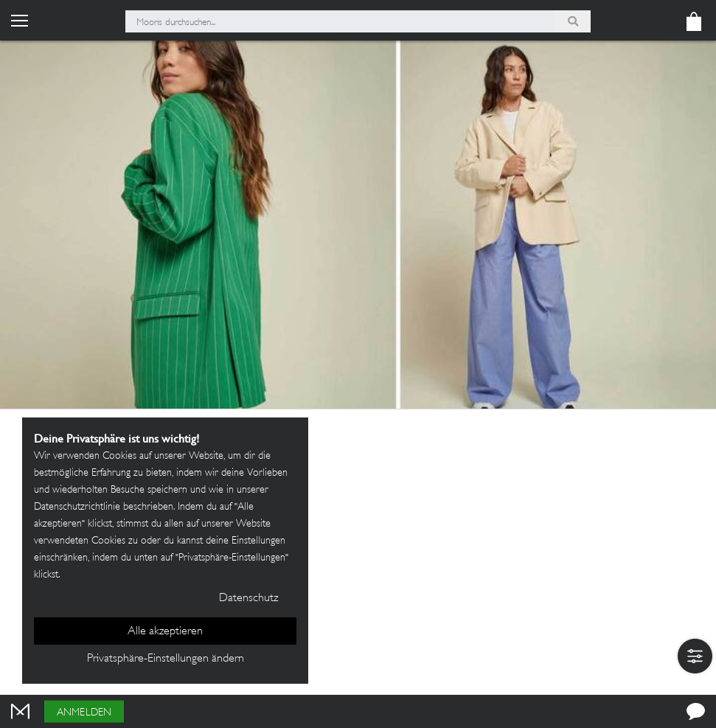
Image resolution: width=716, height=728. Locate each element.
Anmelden (84, 713)
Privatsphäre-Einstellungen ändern (166, 659)
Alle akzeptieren (165, 632)
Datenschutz (248, 599)
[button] (695, 656)
